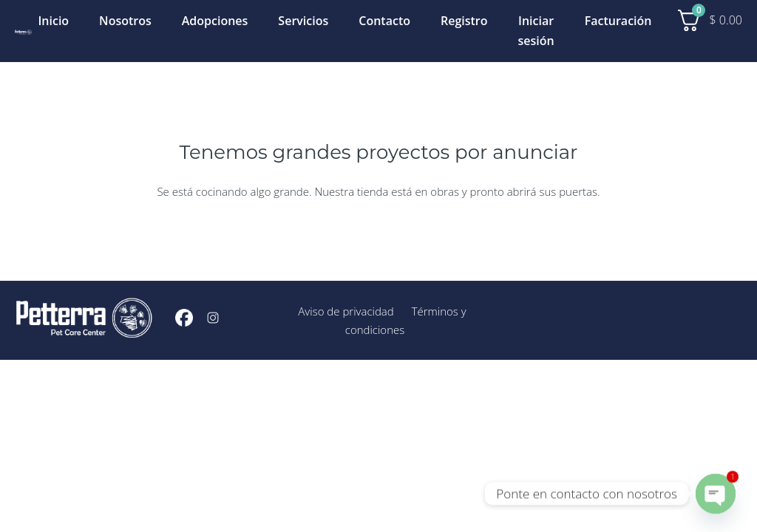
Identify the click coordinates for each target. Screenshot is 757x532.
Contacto (384, 21)
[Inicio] (23, 31)
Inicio (53, 21)
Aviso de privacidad (346, 311)
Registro (464, 21)
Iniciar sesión (536, 31)
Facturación (618, 21)
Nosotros (125, 21)
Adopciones (215, 21)
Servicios (303, 21)
